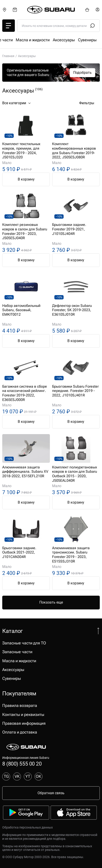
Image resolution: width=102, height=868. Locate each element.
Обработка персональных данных (28, 827)
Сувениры (12, 678)
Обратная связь (51, 793)
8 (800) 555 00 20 (22, 764)
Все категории (17, 103)
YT (28, 776)
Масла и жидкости (19, 661)
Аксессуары (13, 670)
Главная (8, 56)
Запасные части (64, 40)
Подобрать (82, 73)
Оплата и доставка (20, 732)
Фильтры (89, 103)
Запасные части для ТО (24, 40)
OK (38, 776)
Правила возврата (20, 706)
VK (17, 776)
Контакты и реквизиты (23, 715)
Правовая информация (24, 723)
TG (6, 776)
